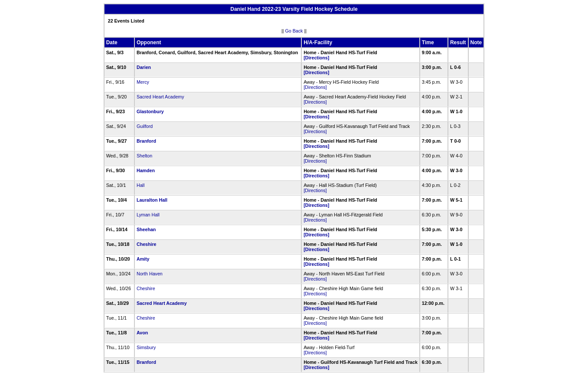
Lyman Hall (148, 215)
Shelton (144, 156)
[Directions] (316, 58)
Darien (144, 67)
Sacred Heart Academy (160, 97)
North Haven (150, 274)
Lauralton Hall (152, 200)
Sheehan (146, 229)
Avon (142, 333)
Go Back (294, 31)
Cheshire (147, 244)
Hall (140, 185)
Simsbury (146, 347)
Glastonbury (150, 111)
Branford (146, 141)
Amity (143, 259)
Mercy (143, 82)
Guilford (145, 126)
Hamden (146, 170)
